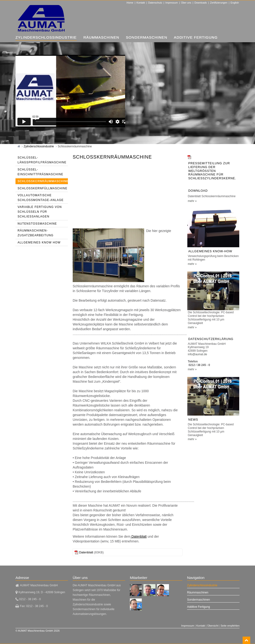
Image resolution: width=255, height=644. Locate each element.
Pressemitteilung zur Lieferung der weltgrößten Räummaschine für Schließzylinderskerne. (212, 171)
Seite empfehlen (230, 626)
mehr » (192, 201)
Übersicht (213, 626)
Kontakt (141, 3)
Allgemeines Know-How (210, 251)
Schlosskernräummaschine (75, 146)
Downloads (201, 3)
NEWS (193, 420)
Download (198, 191)
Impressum (172, 3)
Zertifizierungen (219, 3)
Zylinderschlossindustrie (39, 146)
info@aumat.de (197, 354)
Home (130, 3)
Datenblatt (139, 536)
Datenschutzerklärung (211, 339)
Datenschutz (155, 3)
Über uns (186, 3)
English (235, 3)
